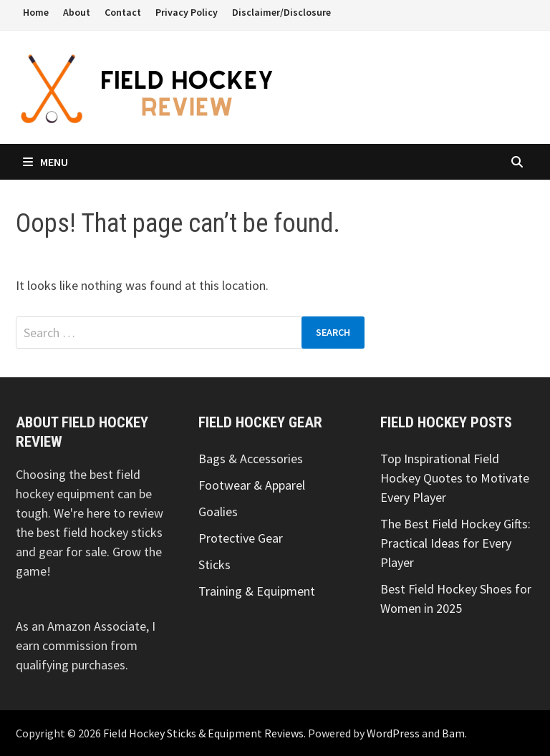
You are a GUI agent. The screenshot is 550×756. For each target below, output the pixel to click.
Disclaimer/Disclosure (281, 12)
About (77, 12)
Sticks (214, 564)
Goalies (218, 512)
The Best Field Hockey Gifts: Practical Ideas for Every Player (455, 543)
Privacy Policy (187, 12)
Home (36, 12)
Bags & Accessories (251, 459)
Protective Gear (241, 538)
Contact (123, 12)
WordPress (393, 733)
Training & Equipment (257, 591)
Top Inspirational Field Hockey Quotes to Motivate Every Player (455, 478)
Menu (45, 162)
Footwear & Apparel (252, 485)
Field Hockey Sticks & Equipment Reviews (203, 733)
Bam (453, 733)
